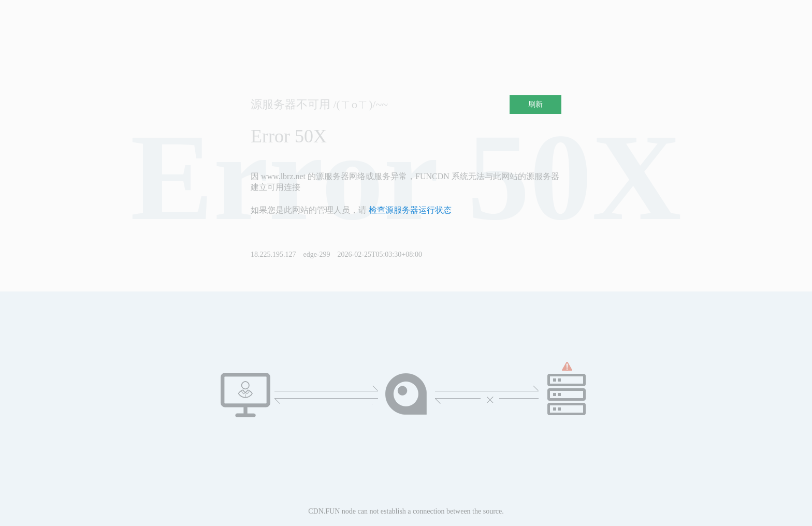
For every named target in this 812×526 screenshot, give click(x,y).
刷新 (535, 104)
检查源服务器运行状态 (410, 210)
